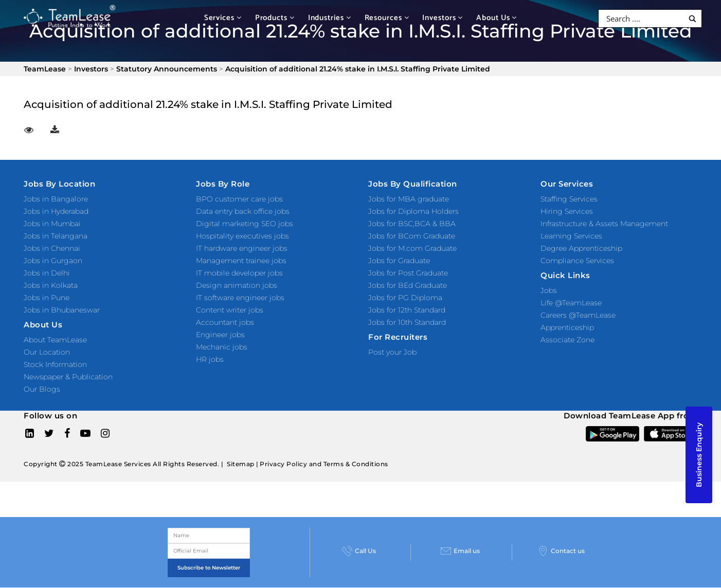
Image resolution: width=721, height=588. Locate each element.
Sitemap (241, 464)
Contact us (561, 551)
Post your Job (392, 352)
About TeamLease (55, 340)
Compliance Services (577, 261)
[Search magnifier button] (692, 19)
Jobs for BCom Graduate (412, 236)
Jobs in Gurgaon (53, 261)
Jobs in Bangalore (56, 199)
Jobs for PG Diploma (405, 298)
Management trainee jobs (241, 261)
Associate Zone (567, 340)
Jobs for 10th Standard (407, 322)
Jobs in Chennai (52, 248)
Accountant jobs (225, 322)
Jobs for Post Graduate (408, 273)
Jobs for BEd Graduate (408, 285)
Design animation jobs (237, 285)
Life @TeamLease (571, 303)
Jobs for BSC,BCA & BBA (412, 224)
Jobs (549, 290)
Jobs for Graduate (399, 261)
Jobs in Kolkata (51, 285)
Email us (460, 551)
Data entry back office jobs (243, 211)
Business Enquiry (699, 455)
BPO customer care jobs (239, 199)
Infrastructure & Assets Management (604, 224)
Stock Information (55, 364)
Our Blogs (42, 389)
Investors (443, 18)
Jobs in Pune (47, 298)
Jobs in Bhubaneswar (62, 310)
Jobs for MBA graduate (409, 199)
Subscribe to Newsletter (209, 568)
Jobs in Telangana (56, 236)
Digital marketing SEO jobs (245, 224)
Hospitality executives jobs (242, 236)
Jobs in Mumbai (52, 224)
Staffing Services (569, 199)
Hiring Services (567, 211)
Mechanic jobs (222, 347)
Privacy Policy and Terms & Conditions (324, 464)
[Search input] (644, 19)
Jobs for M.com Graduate (412, 248)
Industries (330, 18)
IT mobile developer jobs (239, 273)
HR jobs (210, 359)
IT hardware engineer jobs (242, 248)
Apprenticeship (567, 327)
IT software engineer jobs (240, 298)
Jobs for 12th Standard (407, 310)
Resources (387, 18)
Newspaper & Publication (68, 377)
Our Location (47, 352)
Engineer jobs (220, 335)
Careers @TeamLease (578, 315)
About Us (497, 18)
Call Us (359, 551)
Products (275, 18)
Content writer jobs (230, 310)
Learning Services (571, 236)
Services (223, 18)
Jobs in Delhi (47, 273)
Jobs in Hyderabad (56, 211)
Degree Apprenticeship (581, 248)
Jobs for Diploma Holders (413, 211)
